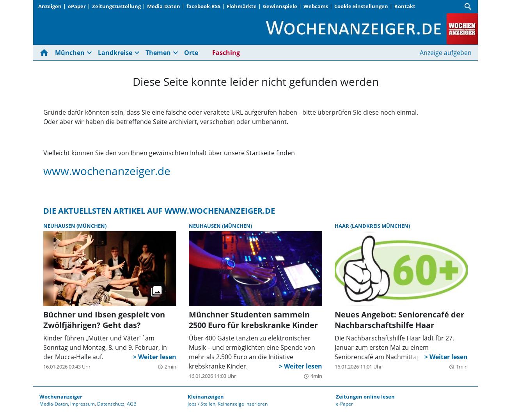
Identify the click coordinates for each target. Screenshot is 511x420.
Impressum (83, 404)
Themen (158, 53)
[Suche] (468, 7)
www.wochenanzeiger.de (107, 171)
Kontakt (405, 6)
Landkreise (115, 53)
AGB (132, 404)
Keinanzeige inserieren (243, 404)
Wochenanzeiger (61, 397)
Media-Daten (164, 6)
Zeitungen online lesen (365, 397)
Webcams (316, 6)
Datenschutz (111, 404)
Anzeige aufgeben (446, 53)
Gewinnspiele (280, 6)
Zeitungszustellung (116, 6)
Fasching (226, 53)
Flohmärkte (242, 6)
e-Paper (344, 404)
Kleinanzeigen (206, 397)
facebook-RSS (203, 6)
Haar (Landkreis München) (372, 226)
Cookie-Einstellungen (361, 6)
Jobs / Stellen (201, 404)
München (70, 53)
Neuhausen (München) (75, 226)
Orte (191, 53)
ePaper (77, 6)
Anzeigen (50, 6)
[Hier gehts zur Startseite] (46, 53)
